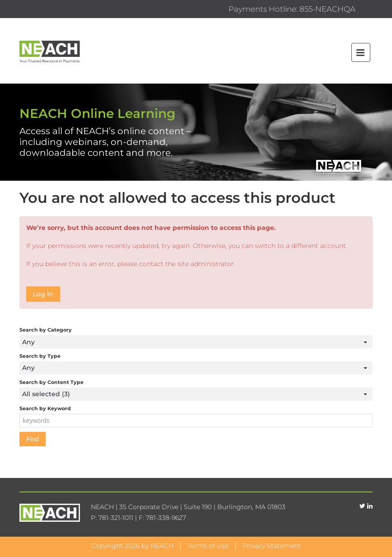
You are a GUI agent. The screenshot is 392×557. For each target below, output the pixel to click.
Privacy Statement (272, 546)
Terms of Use (208, 546)
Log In (43, 294)
